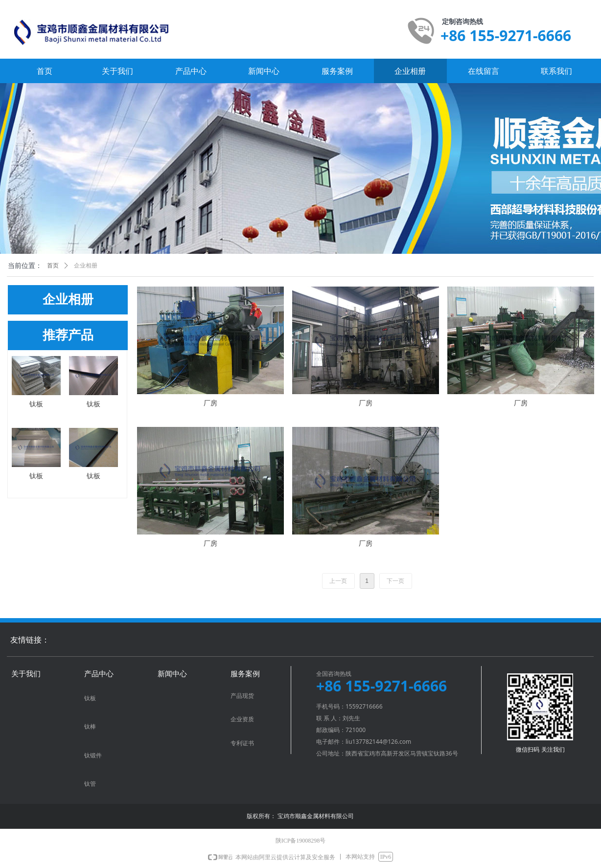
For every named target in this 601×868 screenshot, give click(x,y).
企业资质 (242, 719)
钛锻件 (93, 756)
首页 (53, 266)
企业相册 (86, 266)
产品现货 (242, 696)
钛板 (90, 698)
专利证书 (242, 743)
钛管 (90, 784)
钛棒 (90, 727)
